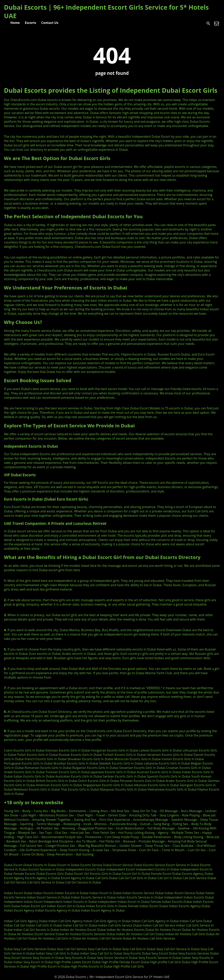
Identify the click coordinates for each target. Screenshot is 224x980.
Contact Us (50, 23)
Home (15, 23)
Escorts (30, 23)
